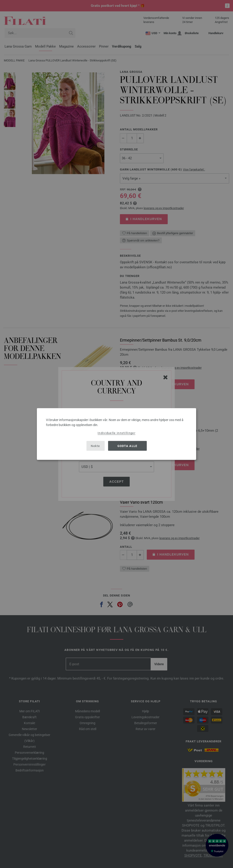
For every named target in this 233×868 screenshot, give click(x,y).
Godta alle (127, 446)
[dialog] (116, 434)
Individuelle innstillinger (116, 433)
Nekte (95, 446)
